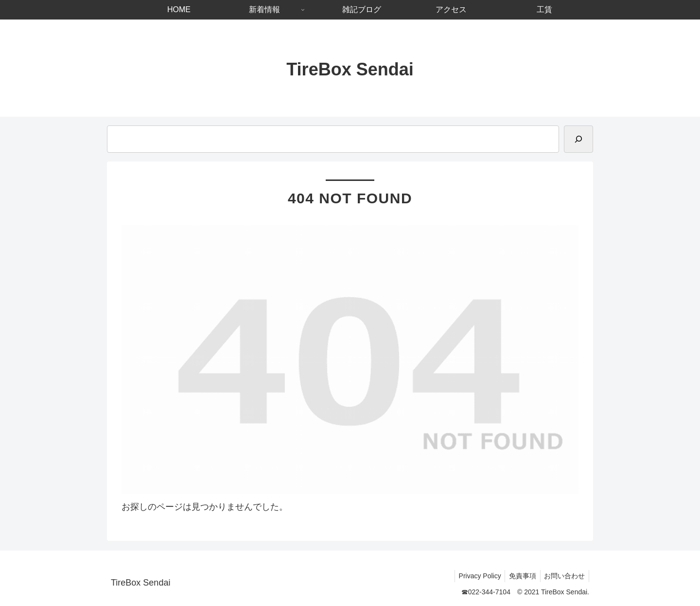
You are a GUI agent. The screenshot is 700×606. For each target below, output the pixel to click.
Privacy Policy (474, 576)
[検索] (578, 139)
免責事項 (519, 576)
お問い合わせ (563, 576)
